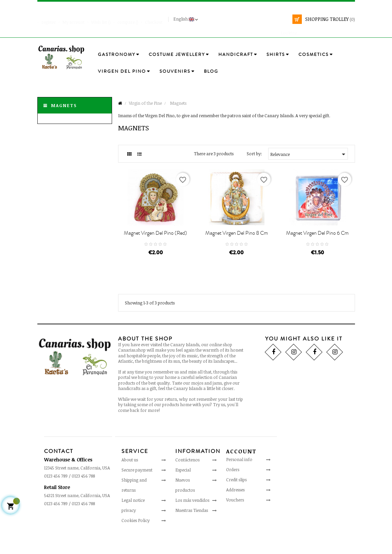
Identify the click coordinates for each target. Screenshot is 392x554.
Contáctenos (187, 478)
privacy (129, 529)
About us (130, 478)
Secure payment (137, 488)
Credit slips (236, 498)
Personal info (239, 478)
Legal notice (133, 519)
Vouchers (235, 519)
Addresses (235, 509)
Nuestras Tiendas (192, 529)
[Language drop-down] (186, 19)
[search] (308, 30)
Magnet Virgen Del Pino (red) (155, 252)
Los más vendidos (192, 519)
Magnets (64, 105)
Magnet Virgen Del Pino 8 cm (237, 252)
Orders (233, 488)
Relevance (309, 154)
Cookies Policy (136, 539)
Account (241, 470)
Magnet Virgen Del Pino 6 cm (317, 252)
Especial (183, 488)
